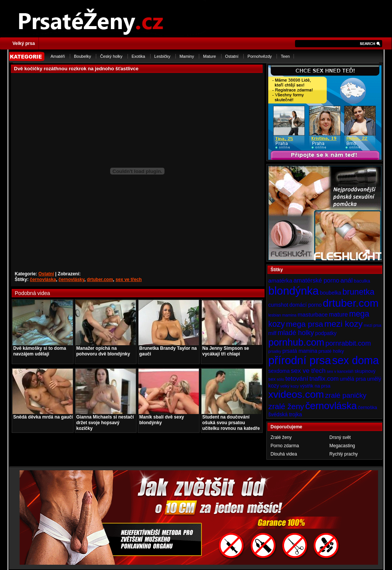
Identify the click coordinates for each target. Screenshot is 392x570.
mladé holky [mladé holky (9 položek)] (296, 333)
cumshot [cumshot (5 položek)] (278, 305)
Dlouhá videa (284, 454)
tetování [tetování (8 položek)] (297, 378)
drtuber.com (100, 280)
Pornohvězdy (260, 56)
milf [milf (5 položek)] (272, 333)
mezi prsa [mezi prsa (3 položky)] (372, 325)
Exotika (138, 56)
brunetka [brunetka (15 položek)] (359, 292)
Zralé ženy (281, 437)
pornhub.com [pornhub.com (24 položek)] (296, 342)
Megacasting (342, 446)
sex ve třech (128, 280)
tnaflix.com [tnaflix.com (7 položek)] (324, 378)
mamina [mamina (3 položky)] (289, 315)
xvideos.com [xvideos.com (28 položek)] (296, 394)
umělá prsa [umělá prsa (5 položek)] (353, 379)
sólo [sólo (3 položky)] (281, 379)
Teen (285, 56)
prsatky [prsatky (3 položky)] (275, 351)
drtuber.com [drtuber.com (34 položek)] (351, 303)
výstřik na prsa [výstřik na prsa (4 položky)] (315, 386)
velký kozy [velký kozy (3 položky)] (290, 386)
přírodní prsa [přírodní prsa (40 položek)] (300, 360)
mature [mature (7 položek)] (338, 314)
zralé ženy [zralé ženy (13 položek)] (286, 406)
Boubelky (82, 56)
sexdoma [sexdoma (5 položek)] (279, 371)
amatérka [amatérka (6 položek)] (280, 280)
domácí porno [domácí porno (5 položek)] (306, 305)
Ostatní (232, 56)
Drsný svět (340, 437)
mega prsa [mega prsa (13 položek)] (304, 324)
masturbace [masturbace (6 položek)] (313, 314)
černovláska (43, 280)
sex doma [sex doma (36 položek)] (355, 360)
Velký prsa (24, 43)
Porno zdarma (285, 446)
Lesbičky (162, 56)
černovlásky (71, 280)
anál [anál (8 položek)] (346, 280)
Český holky (111, 56)
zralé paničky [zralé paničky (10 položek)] (346, 395)
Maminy (187, 56)
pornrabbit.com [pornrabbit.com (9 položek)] (348, 343)
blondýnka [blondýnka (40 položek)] (294, 291)
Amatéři (58, 56)
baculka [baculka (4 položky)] (362, 281)
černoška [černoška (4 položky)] (368, 408)
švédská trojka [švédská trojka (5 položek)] (285, 414)
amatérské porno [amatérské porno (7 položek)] (317, 280)
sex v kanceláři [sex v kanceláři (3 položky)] (340, 371)
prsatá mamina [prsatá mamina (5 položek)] (300, 351)
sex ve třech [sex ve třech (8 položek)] (308, 371)
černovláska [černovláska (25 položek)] (331, 406)
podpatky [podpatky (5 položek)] (326, 333)
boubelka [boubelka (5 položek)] (331, 293)
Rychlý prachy (344, 454)
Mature (209, 56)
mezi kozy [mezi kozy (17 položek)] (343, 324)
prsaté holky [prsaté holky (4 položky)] (331, 351)
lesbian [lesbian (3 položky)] (275, 315)
